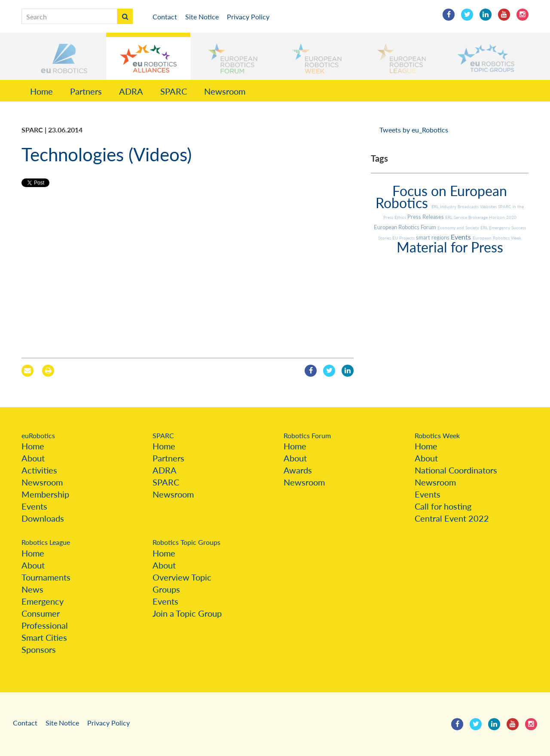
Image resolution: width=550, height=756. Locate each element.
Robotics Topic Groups (186, 542)
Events (462, 237)
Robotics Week (437, 435)
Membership (45, 494)
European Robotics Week (497, 238)
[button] (64, 56)
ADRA (131, 91)
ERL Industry (445, 206)
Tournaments (46, 577)
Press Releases (426, 217)
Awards (298, 470)
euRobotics (38, 435)
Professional (45, 625)
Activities (39, 470)
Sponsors (39, 649)
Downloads (43, 518)
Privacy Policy (248, 17)
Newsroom (225, 91)
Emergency (43, 601)
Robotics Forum (307, 435)
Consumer (41, 613)
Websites (489, 206)
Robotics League (46, 542)
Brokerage (479, 217)
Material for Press (450, 247)
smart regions (433, 237)
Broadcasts (469, 206)
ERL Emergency (496, 227)
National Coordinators (456, 470)
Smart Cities (44, 637)
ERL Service (457, 217)
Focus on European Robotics (441, 197)
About (33, 458)
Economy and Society (459, 227)
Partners (86, 91)
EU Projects (404, 238)
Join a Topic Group (187, 613)
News (32, 589)
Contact (165, 17)
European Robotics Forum (406, 227)
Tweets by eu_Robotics (414, 130)
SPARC (174, 91)
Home (41, 91)
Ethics (401, 217)
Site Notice (202, 17)
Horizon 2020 (503, 217)
